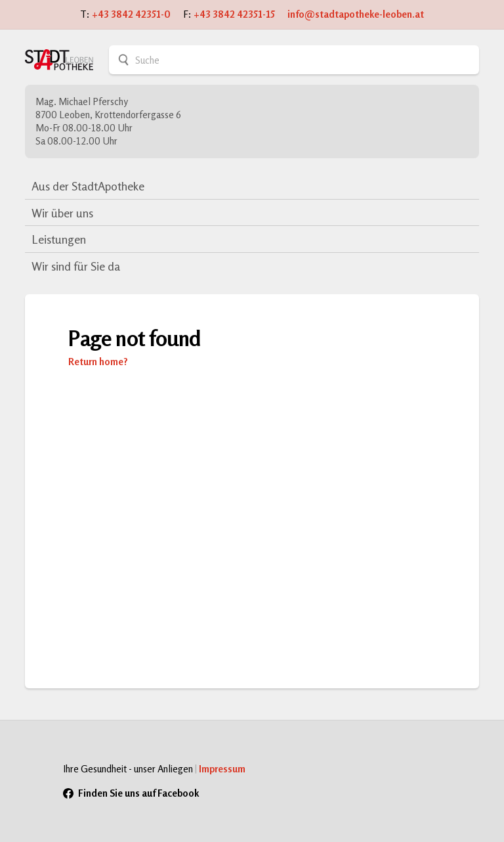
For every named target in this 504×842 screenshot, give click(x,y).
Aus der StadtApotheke (88, 186)
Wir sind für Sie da (76, 266)
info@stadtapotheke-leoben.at (356, 14)
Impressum (222, 769)
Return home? (98, 362)
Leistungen (59, 239)
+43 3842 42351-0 (131, 14)
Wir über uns (62, 213)
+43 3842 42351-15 (234, 14)
